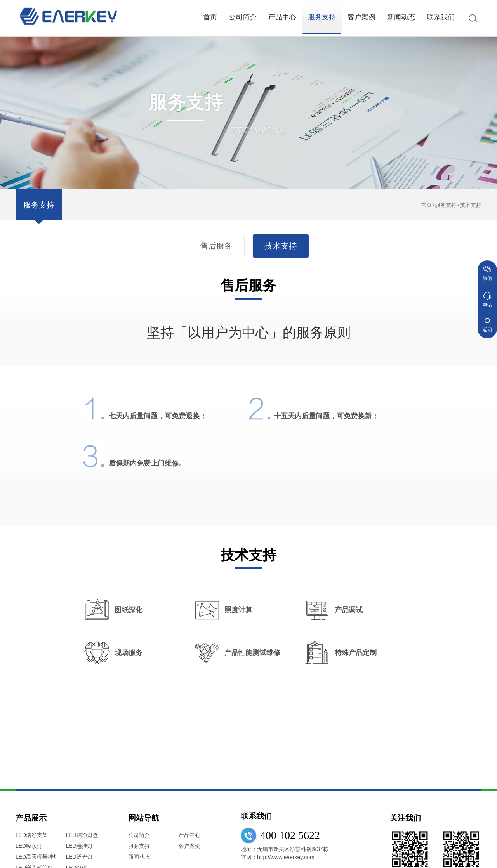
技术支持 (471, 205)
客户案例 (361, 17)
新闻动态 (401, 17)
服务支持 (322, 17)
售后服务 (217, 246)
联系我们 (441, 17)
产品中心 (282, 17)
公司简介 (243, 17)
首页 (210, 17)
